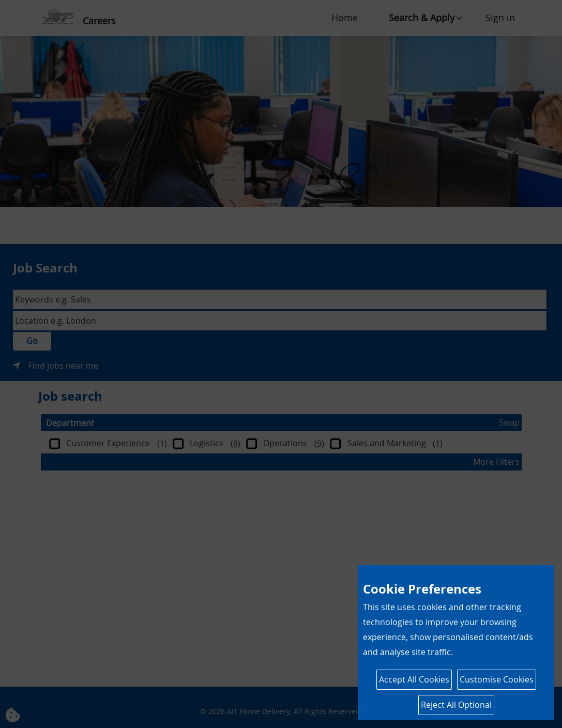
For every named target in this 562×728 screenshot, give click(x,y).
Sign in (500, 18)
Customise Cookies (497, 679)
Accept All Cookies (414, 679)
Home (345, 18)
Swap (509, 422)
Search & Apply (422, 18)
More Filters (496, 462)
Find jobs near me (63, 366)
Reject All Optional (456, 705)
